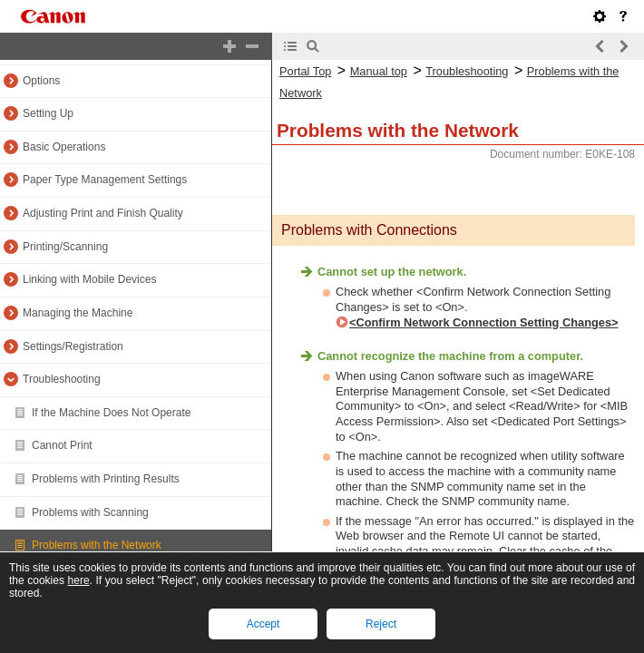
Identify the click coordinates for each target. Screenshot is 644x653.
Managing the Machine (78, 313)
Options (41, 81)
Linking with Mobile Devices (89, 279)
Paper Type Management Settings (105, 180)
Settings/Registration (73, 346)
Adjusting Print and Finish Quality (103, 213)
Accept (263, 624)
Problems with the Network (97, 545)
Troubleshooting (62, 379)
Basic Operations (64, 147)
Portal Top (305, 71)
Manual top (379, 71)
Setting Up (48, 113)
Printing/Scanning (65, 247)
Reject (381, 624)
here (79, 580)
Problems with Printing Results (106, 479)
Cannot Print (62, 445)
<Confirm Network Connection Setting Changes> (484, 322)
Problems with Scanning (90, 512)
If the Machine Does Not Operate (111, 413)
